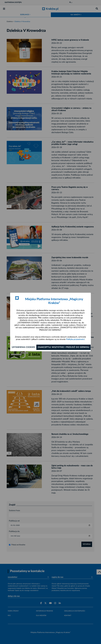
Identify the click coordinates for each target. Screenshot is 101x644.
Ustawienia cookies (23, 347)
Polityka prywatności (75, 339)
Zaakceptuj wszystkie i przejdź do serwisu (63, 347)
